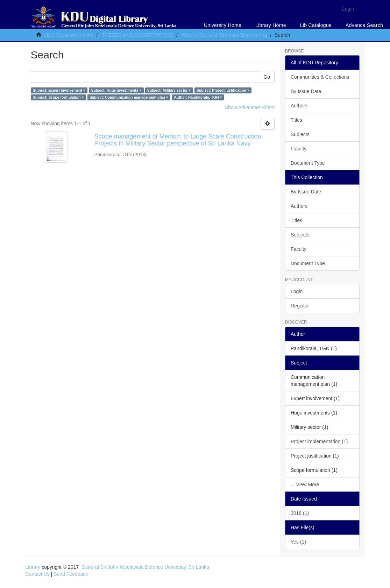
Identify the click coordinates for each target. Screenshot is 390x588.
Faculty (299, 149)
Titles (296, 120)
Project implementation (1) (319, 441)
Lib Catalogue (316, 25)
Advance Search (364, 25)
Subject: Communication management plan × (129, 97)
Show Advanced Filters (250, 107)
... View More (305, 484)
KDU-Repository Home (68, 35)
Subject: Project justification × (223, 90)
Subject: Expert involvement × (59, 90)
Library (33, 567)
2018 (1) (300, 513)
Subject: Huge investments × (116, 90)
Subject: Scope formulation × (58, 97)
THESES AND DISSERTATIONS (138, 35)
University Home (223, 25)
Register (300, 306)
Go (267, 77)
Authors (299, 106)
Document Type (308, 163)
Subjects (300, 134)
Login (297, 291)
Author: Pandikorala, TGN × (198, 97)
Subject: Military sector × (169, 90)
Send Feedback (71, 574)
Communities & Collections (320, 77)
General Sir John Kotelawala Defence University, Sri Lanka (145, 567)
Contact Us (38, 574)
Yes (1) (298, 542)
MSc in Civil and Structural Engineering (225, 35)
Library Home (271, 25)
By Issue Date (306, 91)
